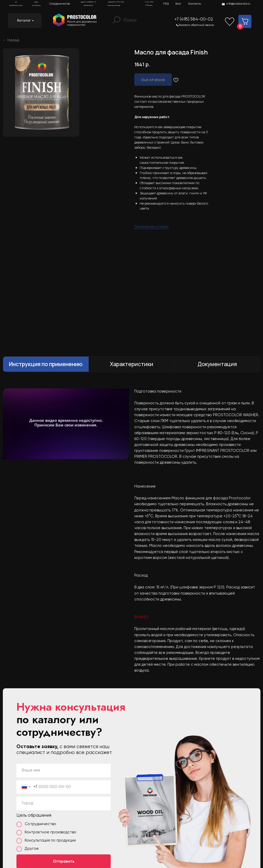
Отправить (64, 728)
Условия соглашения (240, 838)
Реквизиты (206, 838)
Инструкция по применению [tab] (46, 231)
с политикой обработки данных (61, 746)
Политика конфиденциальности (86, 838)
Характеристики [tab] (132, 231)
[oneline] (64, 670)
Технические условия (151, 191)
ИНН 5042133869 (173, 838)
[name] (64, 638)
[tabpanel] (131, 398)
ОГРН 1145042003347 (136, 838)
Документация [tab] (217, 231)
